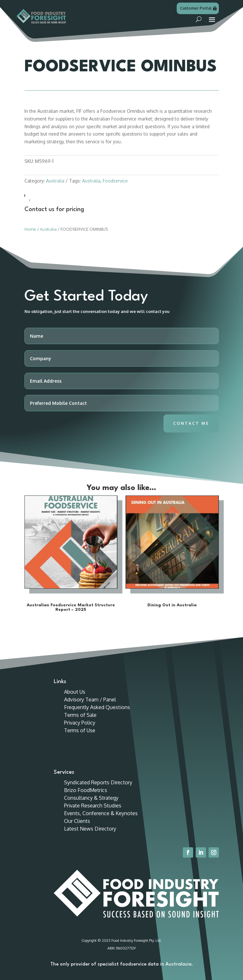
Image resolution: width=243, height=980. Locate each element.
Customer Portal (196, 8)
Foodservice (115, 181)
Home (30, 229)
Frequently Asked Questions (97, 707)
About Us (75, 692)
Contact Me (191, 423)
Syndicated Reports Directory (98, 782)
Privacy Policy (80, 723)
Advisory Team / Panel (90, 699)
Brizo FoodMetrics (86, 790)
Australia (55, 181)
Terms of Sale (80, 715)
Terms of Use (80, 730)
